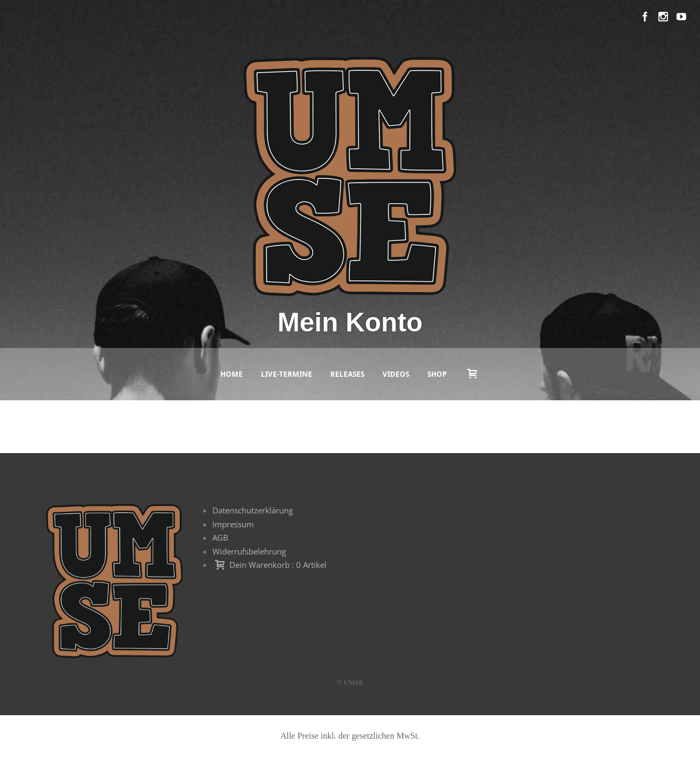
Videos (396, 374)
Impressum (233, 524)
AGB (220, 537)
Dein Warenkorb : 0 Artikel (278, 565)
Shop (437, 374)
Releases (347, 374)
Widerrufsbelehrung (249, 551)
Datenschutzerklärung (253, 510)
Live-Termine (287, 374)
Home (232, 374)
